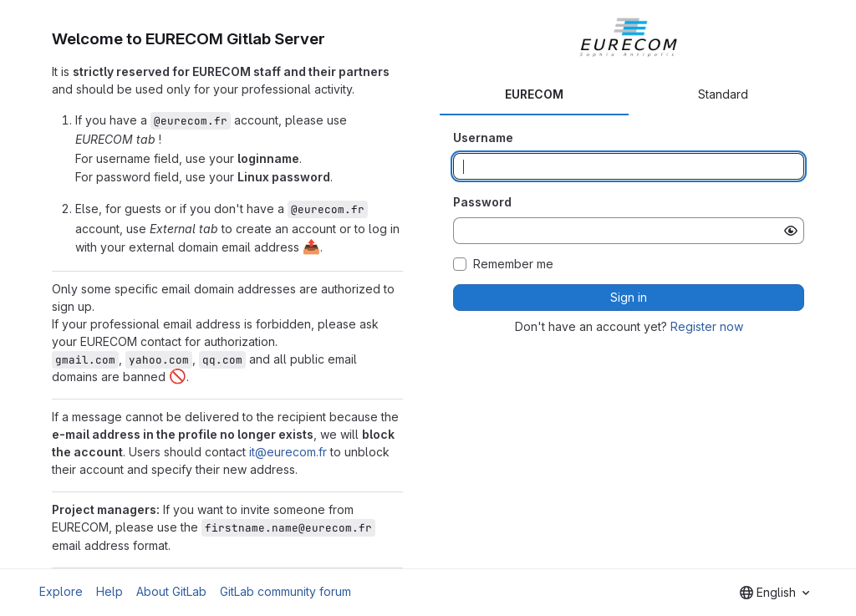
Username (483, 137)
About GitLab (171, 591)
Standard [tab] (723, 94)
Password (482, 202)
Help (110, 591)
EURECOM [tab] (534, 94)
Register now (707, 326)
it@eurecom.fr (288, 452)
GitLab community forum (285, 591)
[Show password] (791, 231)
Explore (61, 591)
